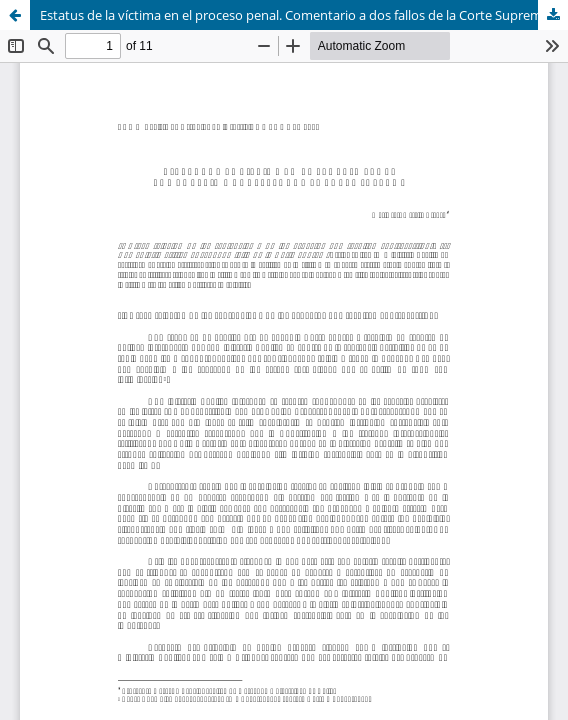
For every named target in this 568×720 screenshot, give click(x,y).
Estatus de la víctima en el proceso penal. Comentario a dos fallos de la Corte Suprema (294, 15)
